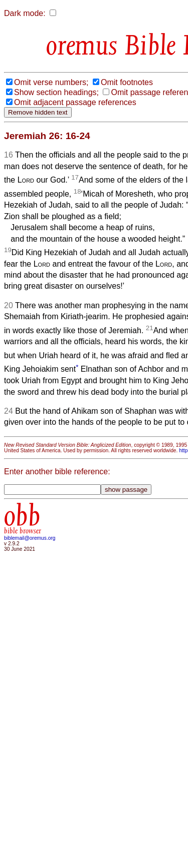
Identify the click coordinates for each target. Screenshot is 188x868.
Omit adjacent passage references (75, 102)
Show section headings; (56, 92)
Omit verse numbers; (51, 82)
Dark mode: (25, 13)
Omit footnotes (127, 82)
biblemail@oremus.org (30, 538)
